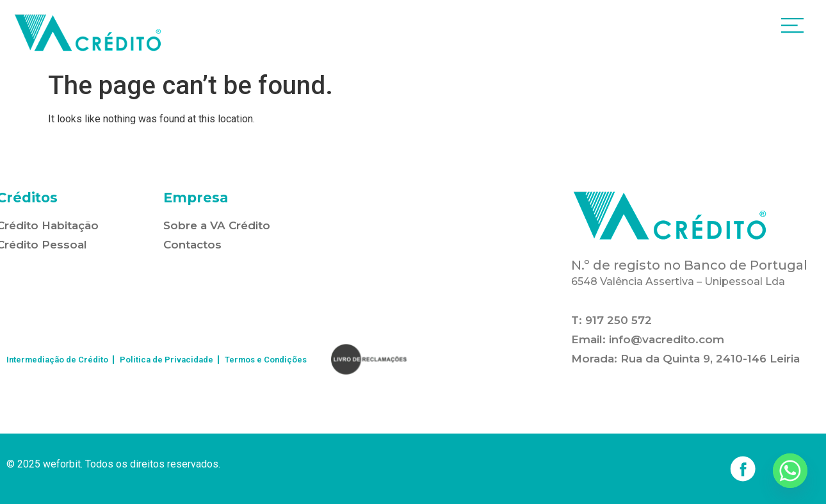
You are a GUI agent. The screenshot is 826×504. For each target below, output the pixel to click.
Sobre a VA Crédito (217, 225)
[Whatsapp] (790, 471)
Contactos (192, 245)
